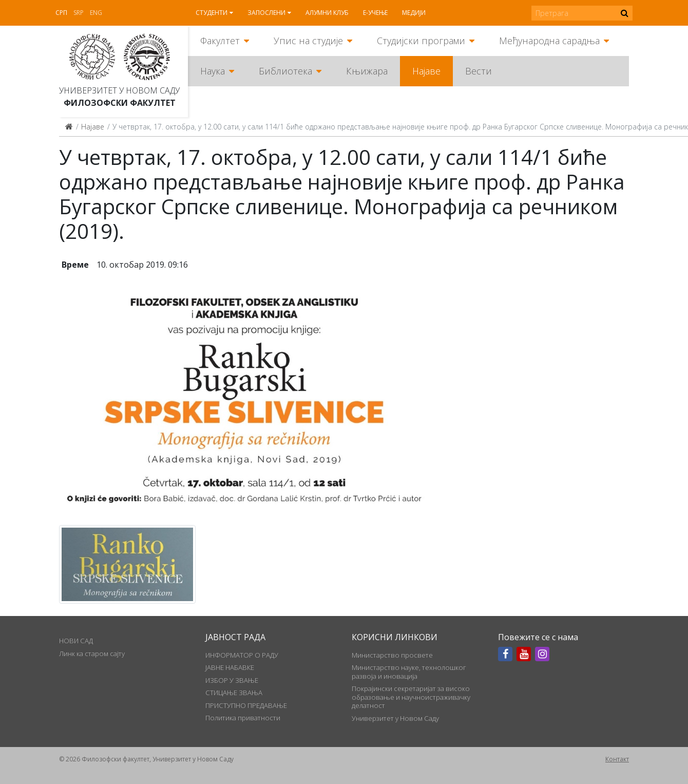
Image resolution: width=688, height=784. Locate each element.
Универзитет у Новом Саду (119, 90)
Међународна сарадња (549, 41)
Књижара (367, 71)
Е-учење (375, 13)
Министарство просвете (392, 655)
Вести (479, 71)
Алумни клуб (327, 13)
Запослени (266, 13)
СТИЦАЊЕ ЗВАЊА (234, 693)
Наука (213, 71)
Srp (79, 13)
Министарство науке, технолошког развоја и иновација (409, 671)
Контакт (617, 759)
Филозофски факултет (120, 103)
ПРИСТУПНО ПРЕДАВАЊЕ (246, 705)
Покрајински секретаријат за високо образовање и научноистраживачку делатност (411, 697)
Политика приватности (243, 718)
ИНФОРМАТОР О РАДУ (242, 655)
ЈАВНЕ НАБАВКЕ (230, 667)
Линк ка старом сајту (92, 654)
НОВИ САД (76, 641)
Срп (61, 13)
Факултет (220, 41)
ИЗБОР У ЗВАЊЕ (232, 680)
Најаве (426, 71)
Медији (414, 13)
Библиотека (285, 71)
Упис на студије (308, 41)
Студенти (212, 13)
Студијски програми (421, 41)
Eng (96, 13)
